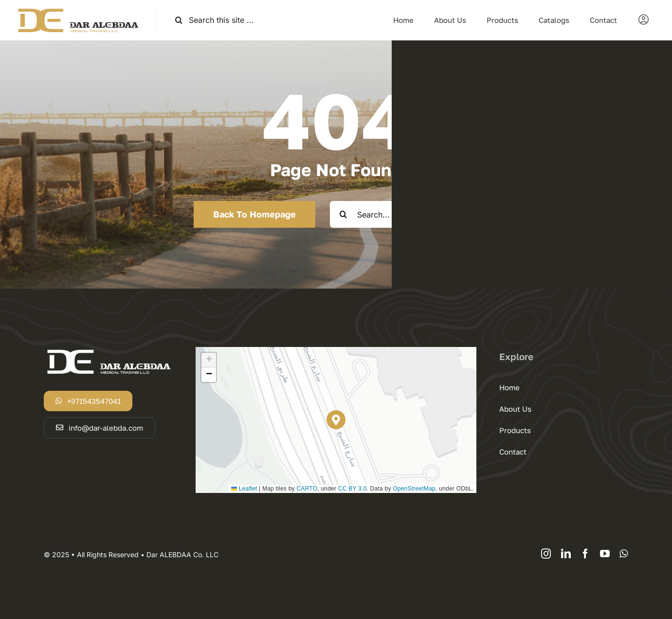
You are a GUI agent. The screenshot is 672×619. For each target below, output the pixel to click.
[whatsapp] (624, 554)
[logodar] (78, 10)
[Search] (179, 20)
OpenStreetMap (414, 489)
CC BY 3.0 (353, 489)
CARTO (307, 489)
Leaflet (244, 489)
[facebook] (585, 554)
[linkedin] (566, 554)
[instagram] (546, 554)
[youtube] (605, 554)
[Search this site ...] (246, 20)
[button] (336, 420)
